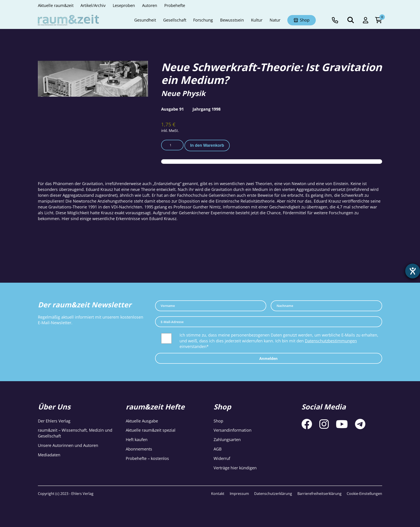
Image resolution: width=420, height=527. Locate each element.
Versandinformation (233, 430)
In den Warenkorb (207, 145)
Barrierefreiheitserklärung (319, 494)
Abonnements (139, 449)
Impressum (239, 494)
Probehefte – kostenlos (147, 458)
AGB (218, 449)
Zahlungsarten (227, 440)
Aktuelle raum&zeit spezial (151, 430)
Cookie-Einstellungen (364, 494)
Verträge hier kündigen (235, 468)
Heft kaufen (137, 440)
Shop (218, 421)
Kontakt (218, 494)
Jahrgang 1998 (207, 109)
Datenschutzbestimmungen (331, 341)
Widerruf (222, 458)
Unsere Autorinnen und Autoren (68, 445)
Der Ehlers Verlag (54, 421)
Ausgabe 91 (172, 109)
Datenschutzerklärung (273, 494)
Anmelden (268, 359)
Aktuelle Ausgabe (142, 421)
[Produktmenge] (172, 145)
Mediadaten (49, 455)
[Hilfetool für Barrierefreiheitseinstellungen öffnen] (413, 271)
